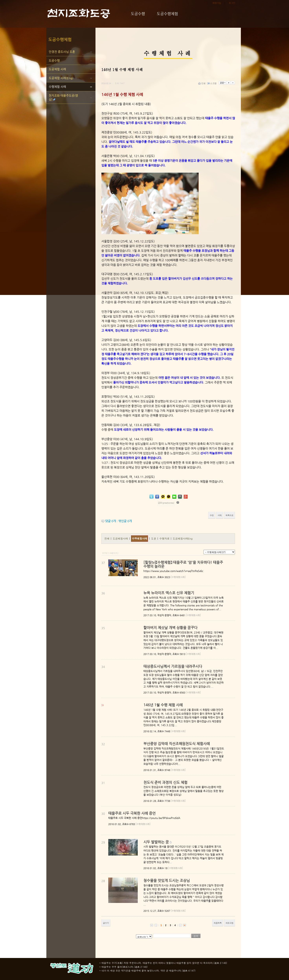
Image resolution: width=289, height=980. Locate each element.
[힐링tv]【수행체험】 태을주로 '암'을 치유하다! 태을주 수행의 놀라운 (183, 564)
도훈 (154, 538)
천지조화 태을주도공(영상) (63, 97)
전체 (107, 538)
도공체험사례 (121, 538)
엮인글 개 (125, 521)
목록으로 (229, 515)
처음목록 (218, 923)
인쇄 (202, 83)
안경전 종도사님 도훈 (62, 52)
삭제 (220, 515)
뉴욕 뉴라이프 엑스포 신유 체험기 (169, 593)
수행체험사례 (139, 538)
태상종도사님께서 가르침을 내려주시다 (173, 666)
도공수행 (54, 60)
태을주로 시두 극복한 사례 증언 (132, 813)
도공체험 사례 (57, 69)
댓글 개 (111, 521)
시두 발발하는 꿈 (156, 842)
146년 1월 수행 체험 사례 (163, 705)
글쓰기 (106, 923)
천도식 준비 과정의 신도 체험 (165, 782)
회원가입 (217, 3)
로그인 (232, 3)
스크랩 (212, 83)
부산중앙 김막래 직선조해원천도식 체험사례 (177, 744)
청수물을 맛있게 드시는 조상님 (167, 880)
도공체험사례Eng (183, 538)
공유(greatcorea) (166, 503)
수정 (212, 515)
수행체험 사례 (57, 87)
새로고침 (229, 923)
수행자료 (165, 538)
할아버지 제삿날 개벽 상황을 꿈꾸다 (170, 628)
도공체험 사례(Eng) (61, 78)
